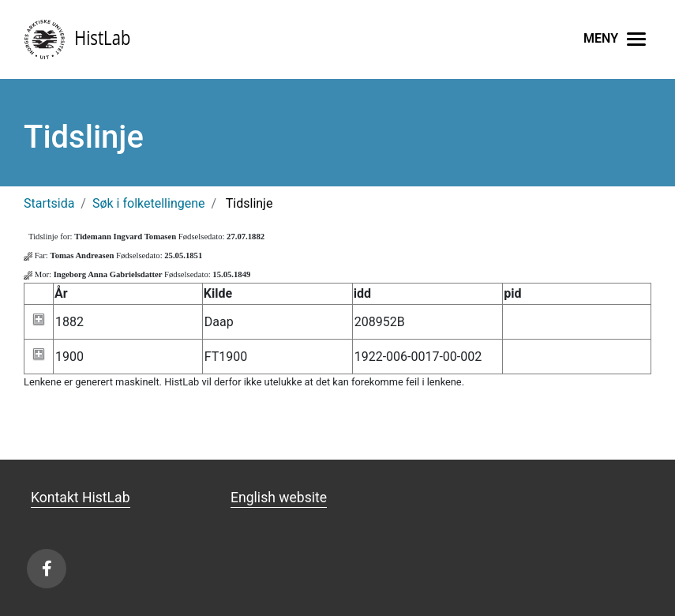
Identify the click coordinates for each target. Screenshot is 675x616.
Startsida (49, 203)
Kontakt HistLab (81, 498)
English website (279, 498)
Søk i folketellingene (149, 203)
